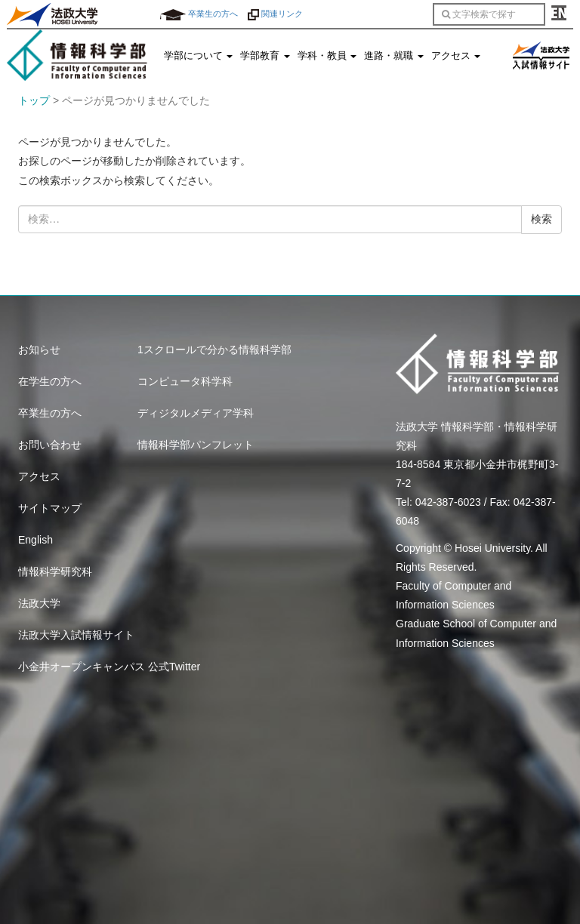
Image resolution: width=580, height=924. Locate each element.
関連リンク (275, 14)
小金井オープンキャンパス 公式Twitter (109, 667)
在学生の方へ (50, 381)
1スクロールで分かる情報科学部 (214, 350)
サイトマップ (50, 508)
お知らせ (39, 350)
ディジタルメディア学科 (196, 413)
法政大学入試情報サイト (76, 635)
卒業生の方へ (199, 14)
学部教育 (265, 56)
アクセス (456, 56)
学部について (199, 56)
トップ (34, 100)
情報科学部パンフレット (196, 445)
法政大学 (39, 603)
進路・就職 (394, 56)
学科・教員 (327, 56)
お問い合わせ (50, 445)
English (35, 540)
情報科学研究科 (55, 571)
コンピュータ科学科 (185, 381)
